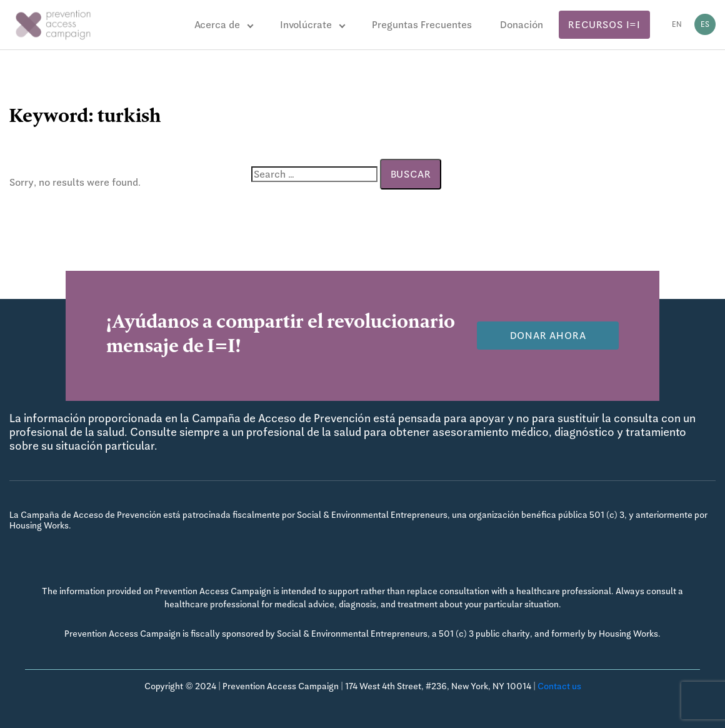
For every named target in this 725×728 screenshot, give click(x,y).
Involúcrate (306, 25)
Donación (522, 25)
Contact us (559, 686)
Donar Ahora (548, 336)
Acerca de (217, 25)
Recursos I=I (604, 25)
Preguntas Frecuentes (422, 25)
